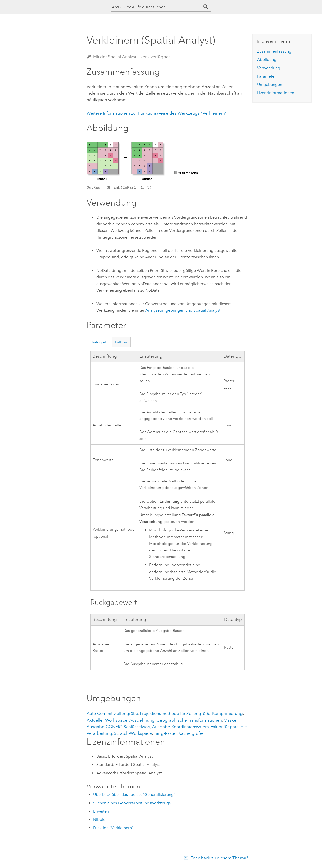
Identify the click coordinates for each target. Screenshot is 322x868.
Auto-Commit (99, 713)
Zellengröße (126, 713)
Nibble (99, 820)
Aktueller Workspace (107, 720)
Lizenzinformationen (276, 93)
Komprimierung (227, 713)
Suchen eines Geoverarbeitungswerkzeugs (132, 803)
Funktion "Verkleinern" (113, 828)
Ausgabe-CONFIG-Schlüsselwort (118, 727)
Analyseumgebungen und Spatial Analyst (183, 310)
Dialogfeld (99, 342)
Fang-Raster (165, 733)
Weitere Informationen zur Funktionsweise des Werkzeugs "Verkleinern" (157, 113)
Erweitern (102, 811)
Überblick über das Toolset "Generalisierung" (134, 795)
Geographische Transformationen (189, 720)
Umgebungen (270, 85)
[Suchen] (206, 7)
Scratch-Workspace (133, 733)
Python (121, 342)
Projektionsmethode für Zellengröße (175, 713)
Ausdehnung (142, 720)
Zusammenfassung (274, 51)
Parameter (267, 76)
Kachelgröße (191, 733)
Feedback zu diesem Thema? (219, 858)
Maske (230, 720)
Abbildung (267, 60)
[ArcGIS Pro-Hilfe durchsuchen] (156, 7)
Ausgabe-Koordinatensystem (180, 727)
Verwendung (269, 68)
